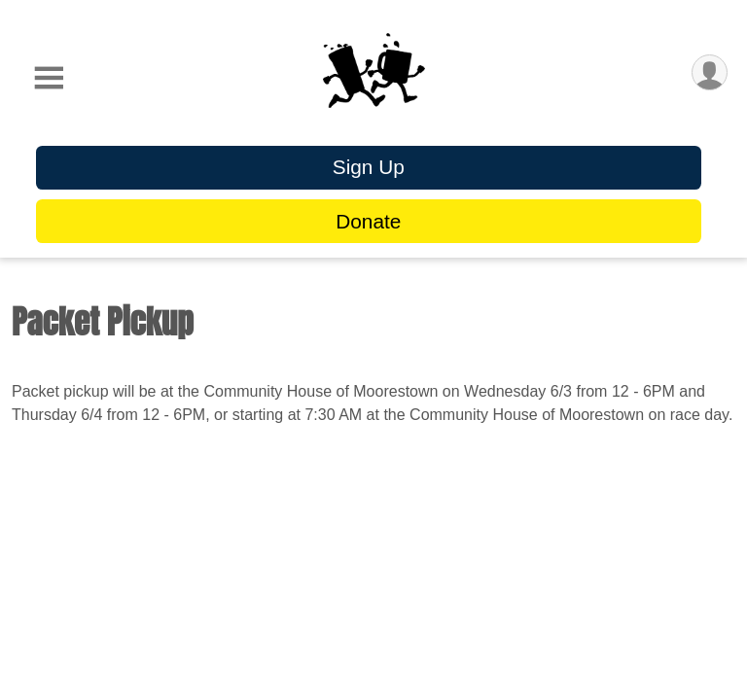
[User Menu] (710, 72)
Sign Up (369, 167)
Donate (368, 221)
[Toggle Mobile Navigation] (49, 78)
